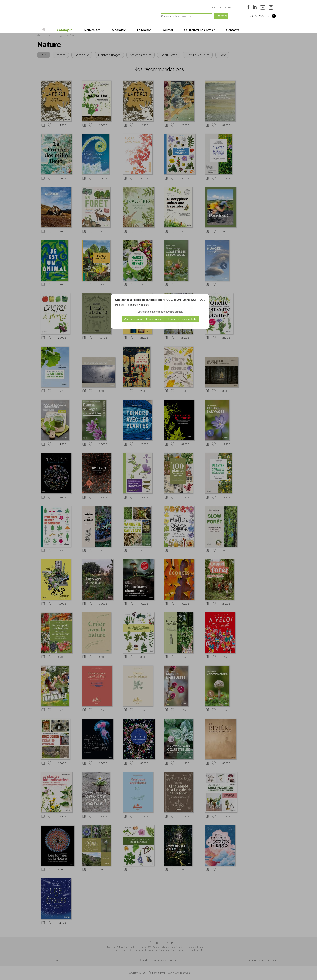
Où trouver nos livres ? (199, 30)
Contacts (232, 30)
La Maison (144, 30)
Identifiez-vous (221, 7)
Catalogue (64, 30)
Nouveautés (92, 30)
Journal (167, 30)
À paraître (118, 30)
